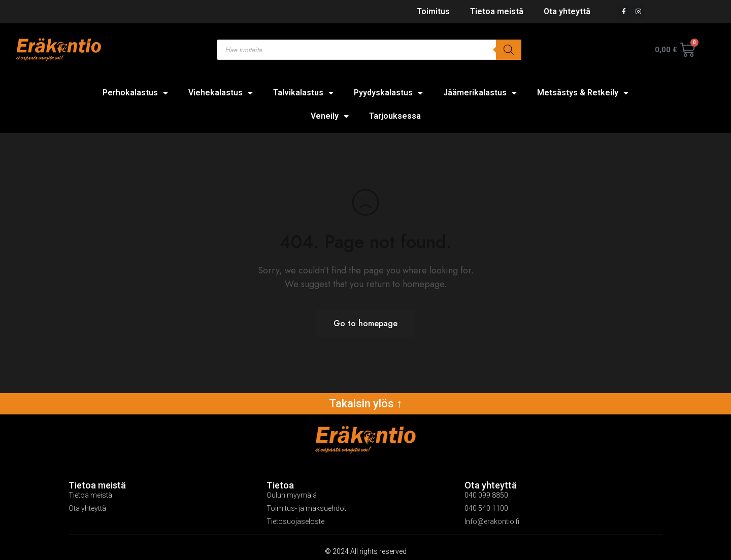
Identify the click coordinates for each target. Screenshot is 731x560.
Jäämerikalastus (480, 93)
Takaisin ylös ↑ (365, 404)
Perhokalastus (135, 93)
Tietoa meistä (497, 11)
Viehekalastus (221, 93)
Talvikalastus (303, 93)
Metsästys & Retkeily (583, 93)
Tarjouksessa (395, 116)
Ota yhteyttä (567, 11)
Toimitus (433, 11)
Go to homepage (365, 323)
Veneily (330, 116)
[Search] (509, 50)
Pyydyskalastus (388, 93)
